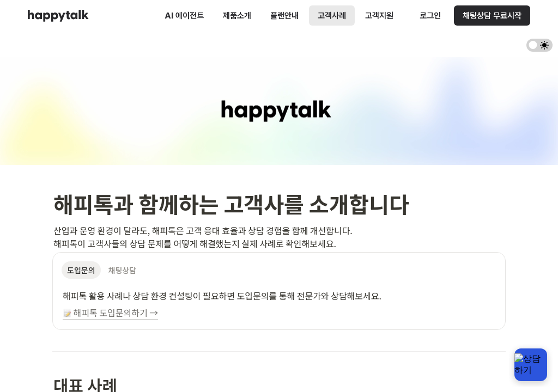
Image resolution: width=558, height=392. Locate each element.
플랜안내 (284, 16)
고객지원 (379, 16)
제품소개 (237, 16)
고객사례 (332, 16)
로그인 (430, 16)
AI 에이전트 (184, 16)
